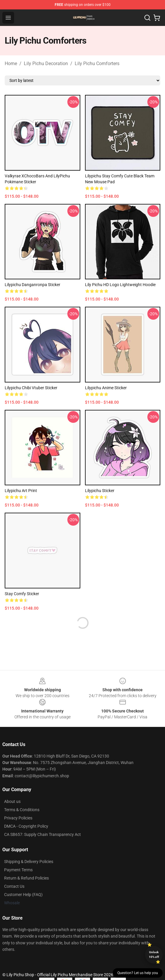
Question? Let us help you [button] (138, 973)
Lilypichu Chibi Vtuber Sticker (31, 388)
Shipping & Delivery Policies (29, 862)
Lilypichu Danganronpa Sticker (32, 285)
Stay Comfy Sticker (22, 594)
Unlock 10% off (154, 955)
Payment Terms (18, 870)
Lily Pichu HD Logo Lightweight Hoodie (120, 285)
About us (12, 801)
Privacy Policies (18, 818)
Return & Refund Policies (26, 878)
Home (11, 63)
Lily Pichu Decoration (46, 63)
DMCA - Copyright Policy (26, 826)
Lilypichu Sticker (100, 491)
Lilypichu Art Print (21, 491)
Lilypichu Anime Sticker (106, 388)
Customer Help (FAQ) (23, 895)
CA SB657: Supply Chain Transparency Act (42, 834)
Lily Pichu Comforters (97, 63)
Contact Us (14, 886)
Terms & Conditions (22, 810)
